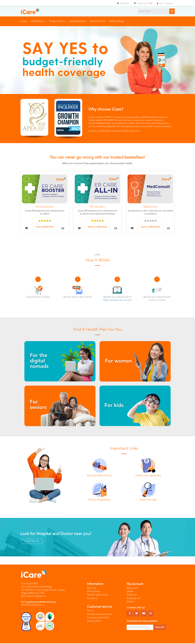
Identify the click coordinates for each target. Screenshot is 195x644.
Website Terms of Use (98, 595)
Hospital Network (78, 21)
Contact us (92, 598)
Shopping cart (133, 598)
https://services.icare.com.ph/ (117, 300)
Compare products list (98, 618)
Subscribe (160, 627)
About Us (92, 588)
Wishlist (130, 602)
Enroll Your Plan (98, 21)
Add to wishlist (27, 228)
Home (24, 21)
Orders (130, 592)
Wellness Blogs (117, 21)
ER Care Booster (45, 207)
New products (94, 621)
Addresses (132, 595)
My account (132, 588)
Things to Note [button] (57, 21)
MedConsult (150, 207)
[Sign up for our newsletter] (140, 627)
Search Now (32, 541)
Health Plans (38, 21)
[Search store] (153, 11)
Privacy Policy (93, 592)
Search (90, 611)
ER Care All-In (98, 207)
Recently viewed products (99, 614)
